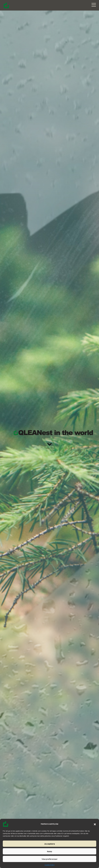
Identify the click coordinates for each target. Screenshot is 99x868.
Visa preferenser (50, 859)
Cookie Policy (50, 865)
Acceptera (50, 844)
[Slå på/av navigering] (94, 5)
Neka (49, 851)
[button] (95, 824)
